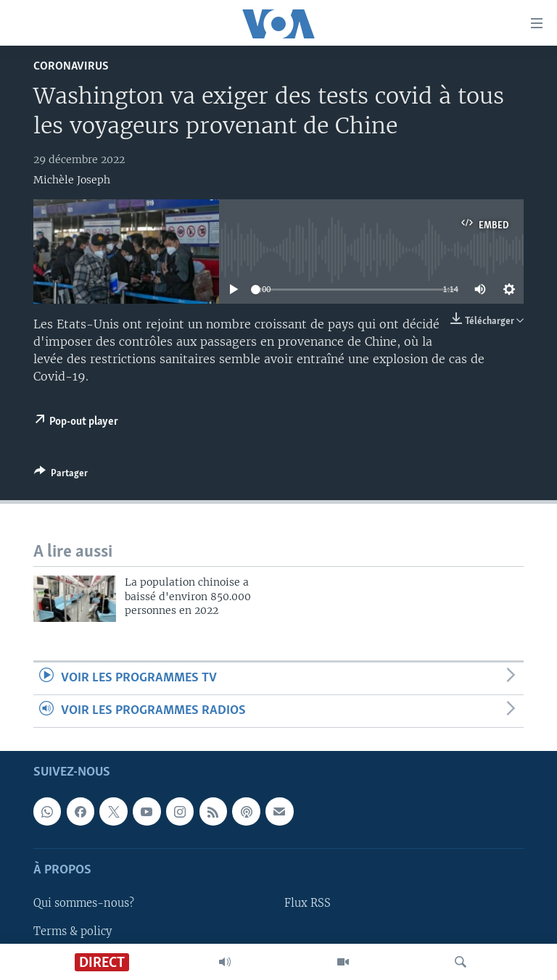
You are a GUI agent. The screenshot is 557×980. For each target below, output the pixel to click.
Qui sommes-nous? (84, 904)
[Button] (61, 476)
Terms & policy (73, 931)
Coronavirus (71, 66)
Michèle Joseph (72, 180)
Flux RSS (308, 904)
